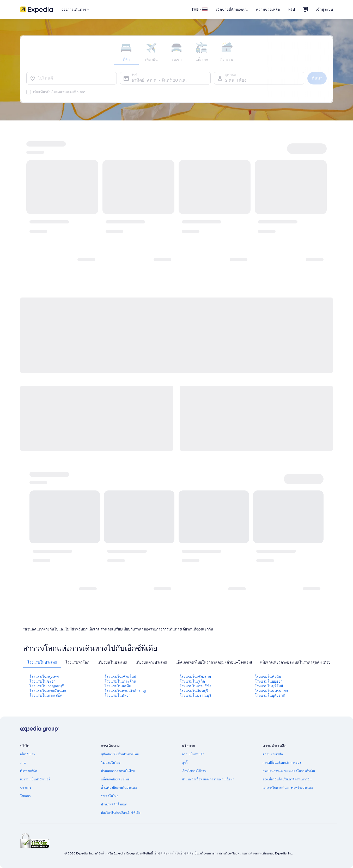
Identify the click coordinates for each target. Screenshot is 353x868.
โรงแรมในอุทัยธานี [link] (270, 695)
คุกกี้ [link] (185, 763)
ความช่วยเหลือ (268, 9)
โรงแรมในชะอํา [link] (42, 681)
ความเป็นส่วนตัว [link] (193, 754)
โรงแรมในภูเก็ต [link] (192, 681)
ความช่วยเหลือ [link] (273, 754)
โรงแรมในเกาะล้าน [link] (120, 681)
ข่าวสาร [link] (26, 788)
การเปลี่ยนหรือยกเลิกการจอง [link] (282, 763)
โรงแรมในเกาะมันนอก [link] (48, 691)
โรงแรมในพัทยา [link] (118, 695)
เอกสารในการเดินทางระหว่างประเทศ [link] (288, 788)
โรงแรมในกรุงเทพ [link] (44, 677)
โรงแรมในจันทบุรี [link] (194, 691)
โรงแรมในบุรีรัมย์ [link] (269, 686)
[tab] (42, 662)
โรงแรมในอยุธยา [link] (269, 681)
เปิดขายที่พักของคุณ (232, 9)
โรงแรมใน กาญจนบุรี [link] (47, 686)
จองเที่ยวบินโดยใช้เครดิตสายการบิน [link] (287, 779)
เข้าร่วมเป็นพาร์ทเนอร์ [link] (35, 779)
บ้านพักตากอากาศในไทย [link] (118, 771)
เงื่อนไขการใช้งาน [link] (194, 771)
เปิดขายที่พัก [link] (29, 771)
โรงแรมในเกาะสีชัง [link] (195, 686)
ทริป (291, 9)
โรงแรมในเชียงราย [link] (195, 677)
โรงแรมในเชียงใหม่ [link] (120, 677)
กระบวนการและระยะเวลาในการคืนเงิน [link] (289, 771)
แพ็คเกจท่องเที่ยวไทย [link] (115, 779)
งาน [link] (23, 763)
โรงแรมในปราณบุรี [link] (195, 695)
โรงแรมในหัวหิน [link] (268, 677)
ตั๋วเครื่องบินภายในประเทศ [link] (119, 788)
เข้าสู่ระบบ (324, 9)
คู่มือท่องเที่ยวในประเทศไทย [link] (120, 754)
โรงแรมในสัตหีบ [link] (118, 686)
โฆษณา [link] (25, 796)
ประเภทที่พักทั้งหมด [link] (114, 804)
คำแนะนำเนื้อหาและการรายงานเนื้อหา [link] (208, 779)
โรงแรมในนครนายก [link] (271, 691)
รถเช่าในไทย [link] (110, 796)
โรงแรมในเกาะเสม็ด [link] (46, 695)
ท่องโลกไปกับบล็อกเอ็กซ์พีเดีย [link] (121, 813)
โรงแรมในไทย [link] (111, 763)
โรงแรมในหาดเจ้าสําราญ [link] (125, 691)
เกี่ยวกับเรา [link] (28, 754)
